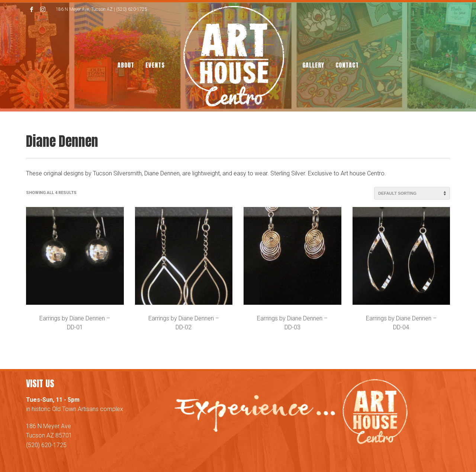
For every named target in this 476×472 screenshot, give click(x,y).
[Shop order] (412, 193)
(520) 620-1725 (46, 445)
